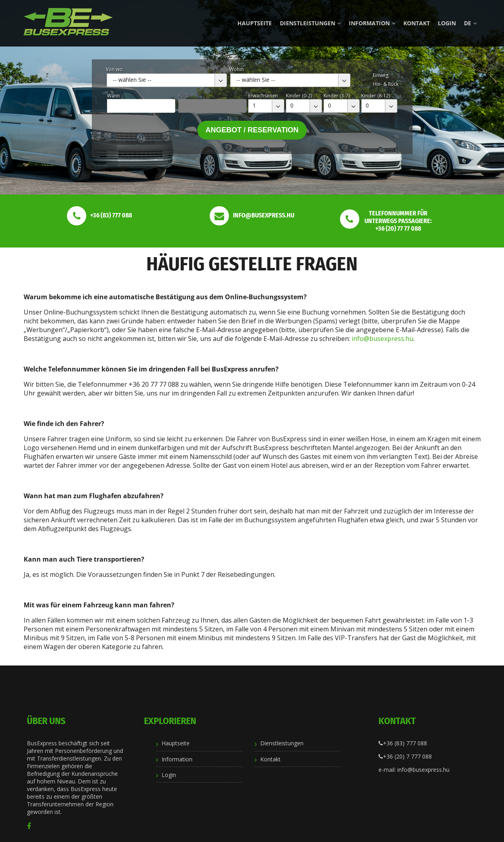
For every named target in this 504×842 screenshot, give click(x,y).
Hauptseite (255, 23)
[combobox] (167, 80)
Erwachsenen (263, 96)
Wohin (237, 69)
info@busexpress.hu (383, 339)
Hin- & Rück (386, 84)
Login (447, 23)
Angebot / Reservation (252, 130)
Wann (113, 96)
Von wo (114, 69)
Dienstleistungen (310, 23)
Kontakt (417, 23)
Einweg (381, 75)
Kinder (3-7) (337, 96)
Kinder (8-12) (376, 96)
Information (372, 23)
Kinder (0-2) (299, 96)
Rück (184, 96)
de (470, 23)
